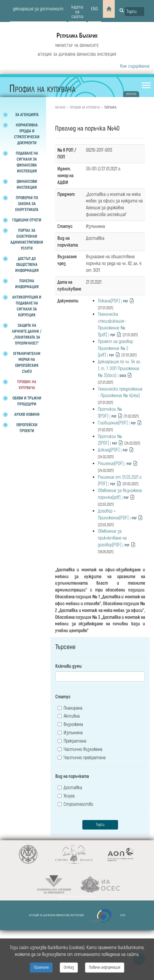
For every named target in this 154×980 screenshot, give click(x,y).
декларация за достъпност (38, 9)
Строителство (75, 804)
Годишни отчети (27, 220)
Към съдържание (135, 66)
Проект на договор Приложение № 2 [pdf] (115, 348)
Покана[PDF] (109, 301)
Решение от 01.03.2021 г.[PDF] (120, 481)
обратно (131, 94)
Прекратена (72, 741)
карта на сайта (77, 12)
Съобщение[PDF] (113, 423)
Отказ (69, 967)
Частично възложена (80, 749)
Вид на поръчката (72, 776)
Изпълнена (70, 733)
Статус (63, 697)
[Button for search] (122, 11)
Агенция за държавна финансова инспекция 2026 (77, 916)
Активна (69, 716)
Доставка (70, 788)
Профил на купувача (85, 108)
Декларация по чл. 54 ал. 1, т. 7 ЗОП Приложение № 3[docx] (119, 369)
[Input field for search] (135, 12)
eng (95, 9)
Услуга (66, 796)
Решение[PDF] (111, 464)
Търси (100, 825)
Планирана (70, 708)
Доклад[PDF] (109, 450)
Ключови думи (69, 666)
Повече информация (105, 967)
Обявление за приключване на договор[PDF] (112, 538)
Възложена (70, 724)
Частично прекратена (82, 758)
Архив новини (27, 414)
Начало (60, 108)
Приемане (41, 967)
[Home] (109, 9)
